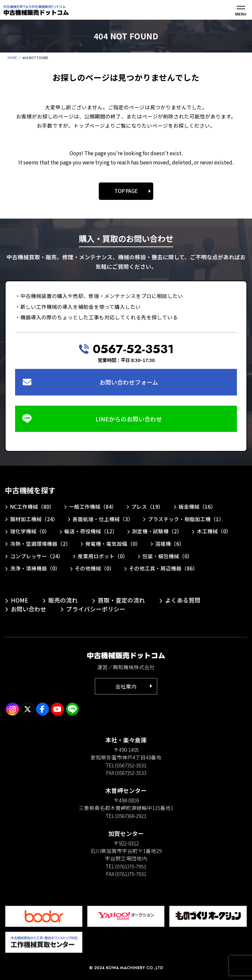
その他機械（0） (95, 568)
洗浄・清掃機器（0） (35, 568)
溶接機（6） (170, 543)
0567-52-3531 (133, 349)
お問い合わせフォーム (129, 382)
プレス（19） (147, 506)
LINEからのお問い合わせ (129, 419)
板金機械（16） (197, 506)
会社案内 (126, 686)
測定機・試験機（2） (157, 531)
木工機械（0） (214, 531)
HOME (12, 58)
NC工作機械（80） (32, 506)
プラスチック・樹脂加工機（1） (186, 519)
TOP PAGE (126, 191)
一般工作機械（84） (93, 506)
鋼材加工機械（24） (34, 519)
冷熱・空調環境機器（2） (41, 543)
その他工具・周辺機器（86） (163, 568)
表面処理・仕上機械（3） (103, 519)
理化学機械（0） (30, 531)
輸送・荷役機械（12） (91, 531)
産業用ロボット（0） (103, 556)
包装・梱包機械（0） (168, 556)
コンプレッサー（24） (37, 556)
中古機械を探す (30, 490)
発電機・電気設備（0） (113, 543)
